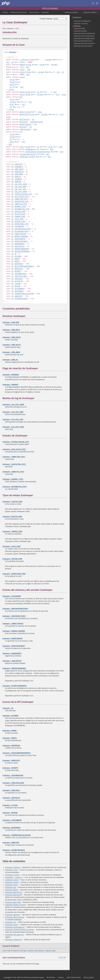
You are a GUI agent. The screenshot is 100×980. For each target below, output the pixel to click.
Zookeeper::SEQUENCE (10, 385)
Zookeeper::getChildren (14, 892)
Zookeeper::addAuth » (90, 12)
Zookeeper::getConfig (13, 902)
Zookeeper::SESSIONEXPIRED (13, 775)
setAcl (22, 147)
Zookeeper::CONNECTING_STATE (14, 457)
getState (23, 127)
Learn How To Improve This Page (14, 951)
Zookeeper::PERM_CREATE (12, 337)
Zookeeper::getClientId (13, 895)
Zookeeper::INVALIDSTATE (12, 661)
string (32, 60)
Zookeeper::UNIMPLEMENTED (12, 639)
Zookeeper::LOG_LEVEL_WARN (13, 412)
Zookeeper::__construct (14, 877)
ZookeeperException (80, 31)
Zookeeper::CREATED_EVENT (12, 502)
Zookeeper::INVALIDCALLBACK (13, 783)
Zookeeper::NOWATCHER (11, 843)
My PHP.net (51, 977)
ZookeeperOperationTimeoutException (83, 44)
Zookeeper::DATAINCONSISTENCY (14, 616)
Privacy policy (89, 977)
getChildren (24, 114)
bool (28, 67)
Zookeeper (77, 26)
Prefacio (5, 12)
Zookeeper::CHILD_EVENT (12, 546)
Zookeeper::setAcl (12, 925)
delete (22, 92)
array (12, 85)
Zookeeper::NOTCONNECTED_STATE (14, 487)
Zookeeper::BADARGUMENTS (12, 653)
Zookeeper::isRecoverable (15, 917)
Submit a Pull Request (36, 951)
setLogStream (24, 154)
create (22, 77)
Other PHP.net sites (74, 977)
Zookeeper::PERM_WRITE (11, 330)
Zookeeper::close (11, 870)
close (22, 70)
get (21, 97)
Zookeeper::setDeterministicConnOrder (19, 930)
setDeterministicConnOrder (36, 152)
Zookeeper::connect (12, 875)
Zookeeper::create (12, 880)
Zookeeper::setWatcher (14, 940)
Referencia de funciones (19, 12)
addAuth (22, 65)
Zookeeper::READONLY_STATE (13, 479)
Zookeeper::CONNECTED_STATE (13, 472)
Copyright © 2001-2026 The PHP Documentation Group (24, 977)
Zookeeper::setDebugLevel (15, 927)
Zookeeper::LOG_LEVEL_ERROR (13, 405)
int (12, 62)
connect (22, 72)
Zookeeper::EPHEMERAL (11, 375)
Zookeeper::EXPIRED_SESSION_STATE (16, 442)
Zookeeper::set (10, 922)
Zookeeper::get (11, 887)
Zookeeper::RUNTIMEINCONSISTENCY (15, 609)
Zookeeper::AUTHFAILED (11, 798)
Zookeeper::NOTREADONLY (12, 828)
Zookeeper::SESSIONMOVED (12, 820)
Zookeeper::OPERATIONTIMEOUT (14, 646)
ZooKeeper (45, 12)
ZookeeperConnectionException (83, 36)
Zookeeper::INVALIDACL (11, 790)
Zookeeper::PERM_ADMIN (11, 352)
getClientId (24, 119)
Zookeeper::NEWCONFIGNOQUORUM (14, 668)
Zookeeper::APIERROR (10, 716)
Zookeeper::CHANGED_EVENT (12, 531)
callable (48, 60)
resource (34, 154)
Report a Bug (50, 951)
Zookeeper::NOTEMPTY (10, 768)
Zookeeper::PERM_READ (11, 322)
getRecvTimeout (25, 124)
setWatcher (24, 157)
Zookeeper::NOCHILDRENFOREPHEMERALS (17, 753)
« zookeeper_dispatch (71, 12)
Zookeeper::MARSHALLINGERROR (14, 631)
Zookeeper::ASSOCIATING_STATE (14, 464)
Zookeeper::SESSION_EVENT (12, 559)
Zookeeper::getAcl (12, 890)
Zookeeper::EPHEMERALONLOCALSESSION (17, 835)
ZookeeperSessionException (83, 46)
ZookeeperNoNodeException (83, 41)
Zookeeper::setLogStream (14, 935)
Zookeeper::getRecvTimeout (15, 905)
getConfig (23, 122)
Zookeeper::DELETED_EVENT (12, 517)
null (8, 62)
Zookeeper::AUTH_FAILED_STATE (14, 449)
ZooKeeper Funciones (81, 24)
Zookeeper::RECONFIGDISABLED (14, 850)
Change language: (46, 19)
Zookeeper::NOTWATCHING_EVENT (14, 574)
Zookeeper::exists (11, 885)
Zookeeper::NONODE (10, 731)
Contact (61, 977)
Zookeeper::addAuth (13, 867)
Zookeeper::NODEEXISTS (11, 760)
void (29, 70)
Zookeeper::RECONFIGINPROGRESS (14, 686)
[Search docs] (93, 3)
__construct (24, 60)
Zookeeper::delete (12, 882)
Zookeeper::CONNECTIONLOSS (13, 624)
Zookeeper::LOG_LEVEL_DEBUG (13, 427)
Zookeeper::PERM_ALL (10, 360)
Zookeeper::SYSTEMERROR (12, 596)
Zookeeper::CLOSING (10, 805)
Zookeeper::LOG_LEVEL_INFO (13, 419)
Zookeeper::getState (13, 915)
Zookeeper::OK (8, 708)
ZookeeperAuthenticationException (83, 34)
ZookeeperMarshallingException (83, 39)
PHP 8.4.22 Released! (50, 8)
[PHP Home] (6, 3)
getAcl (22, 112)
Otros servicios (34, 12)
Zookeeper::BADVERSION (11, 746)
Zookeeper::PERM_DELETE (12, 345)
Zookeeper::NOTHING (10, 813)
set (21, 132)
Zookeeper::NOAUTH (10, 738)
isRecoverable (25, 129)
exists (22, 95)
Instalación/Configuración (82, 21)
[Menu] (97, 3)
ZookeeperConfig (36, 122)
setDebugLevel (31, 149)
